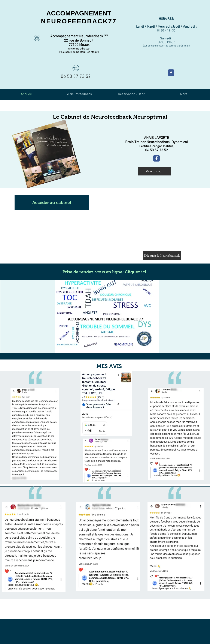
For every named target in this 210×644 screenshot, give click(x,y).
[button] (52, 202)
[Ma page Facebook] (171, 73)
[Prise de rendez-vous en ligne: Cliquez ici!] (105, 272)
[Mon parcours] (154, 171)
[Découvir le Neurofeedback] (162, 256)
